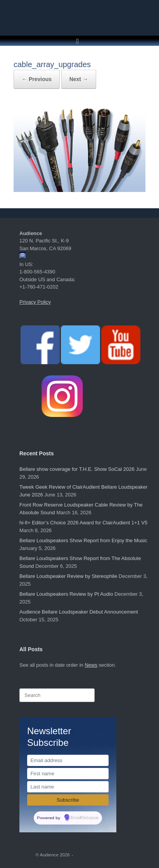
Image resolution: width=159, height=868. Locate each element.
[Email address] (68, 760)
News (91, 665)
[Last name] (68, 787)
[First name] (68, 774)
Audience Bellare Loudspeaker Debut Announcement (79, 612)
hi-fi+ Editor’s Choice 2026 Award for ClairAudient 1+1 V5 (83, 523)
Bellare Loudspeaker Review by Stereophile (68, 576)
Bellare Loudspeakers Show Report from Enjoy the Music (83, 540)
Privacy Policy (35, 302)
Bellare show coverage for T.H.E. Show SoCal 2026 (77, 469)
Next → (79, 79)
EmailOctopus (85, 818)
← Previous (37, 79)
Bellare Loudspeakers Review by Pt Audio (66, 594)
